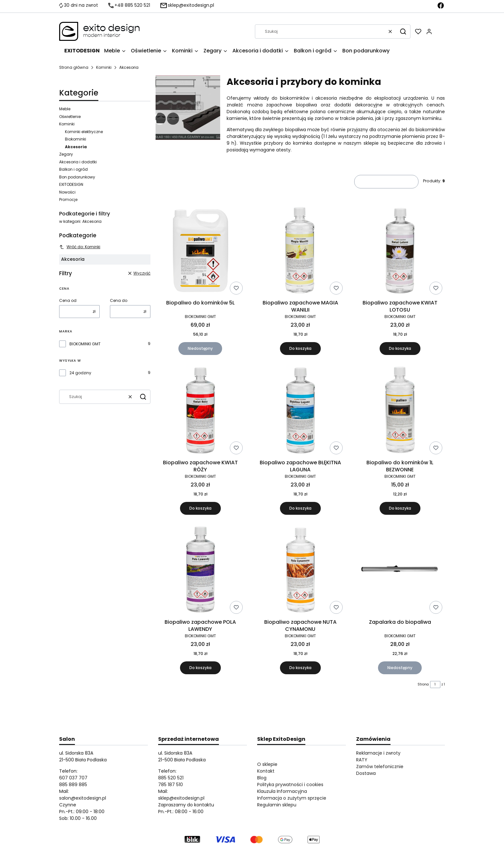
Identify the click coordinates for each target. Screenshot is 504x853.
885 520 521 (171, 778)
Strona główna (74, 67)
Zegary (66, 154)
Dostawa (366, 773)
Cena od (68, 300)
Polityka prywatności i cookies (290, 785)
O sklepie (267, 764)
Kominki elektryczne (84, 132)
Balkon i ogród (73, 169)
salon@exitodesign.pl (83, 798)
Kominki (104, 67)
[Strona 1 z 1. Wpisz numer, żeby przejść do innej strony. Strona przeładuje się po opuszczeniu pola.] (435, 685)
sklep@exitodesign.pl (181, 798)
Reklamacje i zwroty (378, 753)
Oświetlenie (70, 117)
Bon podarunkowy (77, 177)
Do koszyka (300, 348)
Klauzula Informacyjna (282, 791)
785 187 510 (171, 785)
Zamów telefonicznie (380, 767)
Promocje (68, 200)
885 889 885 (73, 785)
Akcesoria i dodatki (78, 162)
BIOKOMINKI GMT (85, 344)
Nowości (67, 192)
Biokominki (76, 139)
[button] (403, 32)
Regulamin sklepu (277, 805)
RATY (362, 760)
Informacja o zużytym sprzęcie (292, 798)
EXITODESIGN (71, 184)
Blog (262, 778)
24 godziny (80, 373)
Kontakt (266, 771)
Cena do (119, 300)
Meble (65, 109)
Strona (423, 684)
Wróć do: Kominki (80, 247)
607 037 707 (73, 778)
